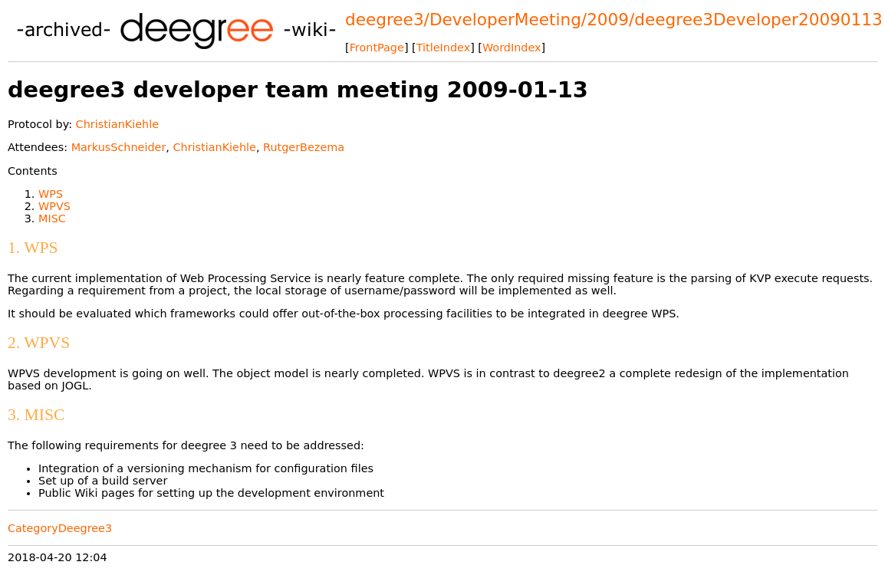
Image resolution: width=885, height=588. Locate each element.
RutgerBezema (304, 147)
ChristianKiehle (117, 124)
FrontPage (377, 48)
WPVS (54, 206)
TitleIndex (443, 48)
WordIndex (512, 48)
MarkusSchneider (119, 147)
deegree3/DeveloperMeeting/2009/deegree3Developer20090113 (614, 20)
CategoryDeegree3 (60, 528)
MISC (52, 218)
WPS (51, 194)
